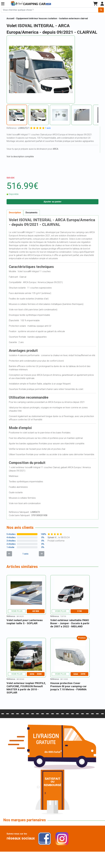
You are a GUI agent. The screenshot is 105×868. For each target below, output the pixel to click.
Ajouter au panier (53, 202)
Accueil (10, 18)
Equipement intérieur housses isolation (37, 18)
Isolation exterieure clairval (73, 18)
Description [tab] (15, 213)
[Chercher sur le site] (50, 10)
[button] (3, 4)
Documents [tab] (32, 213)
